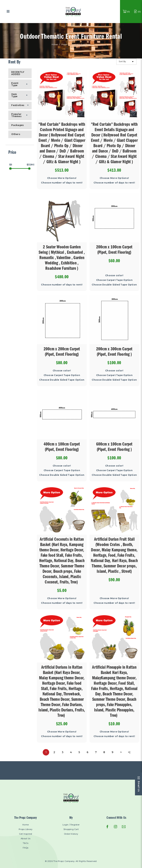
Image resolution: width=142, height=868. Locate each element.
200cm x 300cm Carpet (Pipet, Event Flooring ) (114, 352)
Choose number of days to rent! (62, 183)
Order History (71, 834)
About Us (26, 839)
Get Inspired (26, 834)
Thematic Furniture (81, 45)
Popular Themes (16, 115)
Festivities (18, 105)
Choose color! (114, 275)
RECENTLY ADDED (18, 73)
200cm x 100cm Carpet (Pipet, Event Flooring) (114, 250)
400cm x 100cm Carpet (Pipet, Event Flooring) (62, 447)
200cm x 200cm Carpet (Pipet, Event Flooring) (62, 352)
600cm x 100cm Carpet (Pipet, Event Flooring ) (114, 447)
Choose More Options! (62, 178)
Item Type (14, 95)
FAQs (26, 848)
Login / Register (71, 825)
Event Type (15, 84)
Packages (17, 125)
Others (16, 134)
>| (129, 752)
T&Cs (26, 843)
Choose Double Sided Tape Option (114, 285)
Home (55, 45)
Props (64, 45)
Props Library (26, 829)
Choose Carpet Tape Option (114, 280)
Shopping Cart (71, 829)
